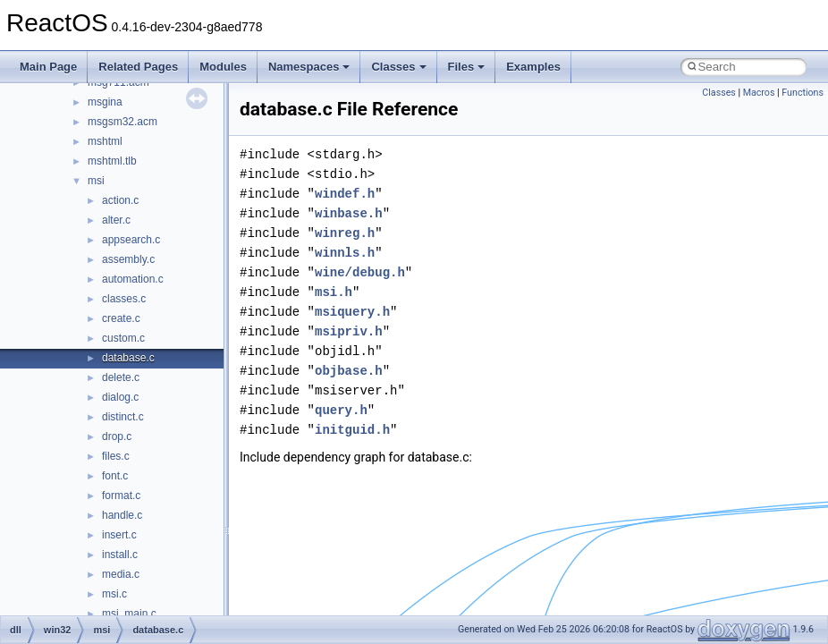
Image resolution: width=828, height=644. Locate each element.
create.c (121, 318)
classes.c (124, 299)
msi (96, 181)
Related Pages (138, 67)
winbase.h (349, 213)
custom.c (123, 338)
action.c (120, 200)
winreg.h (345, 233)
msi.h (334, 292)
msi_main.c (129, 614)
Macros (759, 93)
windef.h (345, 194)
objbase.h (349, 371)
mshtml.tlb (112, 161)
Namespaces (309, 67)
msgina (105, 102)
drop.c (117, 436)
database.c (128, 358)
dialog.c (120, 397)
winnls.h (345, 253)
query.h (341, 410)
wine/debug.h (360, 272)
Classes (398, 67)
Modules (223, 67)
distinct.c (123, 417)
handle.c (122, 515)
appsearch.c (131, 240)
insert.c (119, 535)
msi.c (114, 594)
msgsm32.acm (123, 122)
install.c (120, 555)
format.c (121, 496)
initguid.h (352, 430)
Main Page (48, 67)
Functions (803, 93)
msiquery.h (352, 312)
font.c (115, 476)
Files (467, 67)
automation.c (133, 279)
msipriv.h (349, 331)
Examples (533, 67)
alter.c (116, 220)
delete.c (121, 377)
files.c (116, 456)
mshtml (105, 141)
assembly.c (128, 259)
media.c (121, 574)
